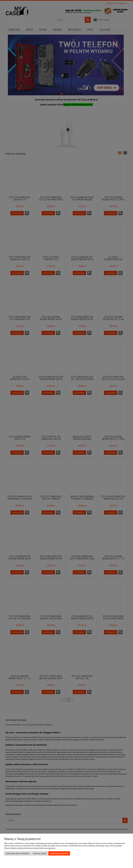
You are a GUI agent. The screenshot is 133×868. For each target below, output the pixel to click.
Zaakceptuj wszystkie (59, 853)
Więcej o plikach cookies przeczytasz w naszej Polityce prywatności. (30, 848)
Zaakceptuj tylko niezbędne (18, 853)
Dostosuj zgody (40, 853)
